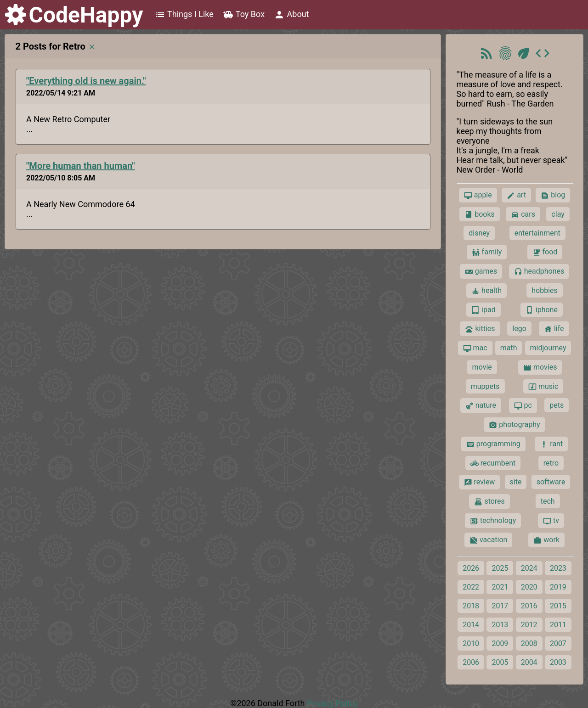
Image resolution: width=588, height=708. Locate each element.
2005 (500, 662)
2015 (558, 606)
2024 (529, 568)
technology (493, 521)
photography (514, 425)
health (486, 291)
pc (523, 405)
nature (481, 405)
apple (478, 195)
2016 (529, 606)
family (487, 252)
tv (551, 521)
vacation (488, 540)
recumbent (493, 463)
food (545, 252)
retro (551, 463)
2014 (471, 625)
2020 (529, 587)
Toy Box (244, 15)
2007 (558, 643)
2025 (500, 568)
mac (475, 348)
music (543, 387)
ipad (483, 310)
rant (551, 444)
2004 (529, 662)
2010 (471, 643)
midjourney (548, 348)
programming (493, 444)
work (546, 540)
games (481, 271)
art (516, 195)
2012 (529, 625)
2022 (471, 587)
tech (548, 501)
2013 (500, 625)
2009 (500, 643)
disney (479, 233)
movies (540, 367)
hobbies (545, 290)
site (516, 482)
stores (489, 501)
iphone (542, 310)
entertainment (537, 233)
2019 (558, 587)
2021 (500, 587)
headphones (539, 271)
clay (558, 214)
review (480, 482)
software (551, 482)
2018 (471, 606)
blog (553, 195)
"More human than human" (81, 166)
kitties (480, 329)
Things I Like (184, 15)
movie (482, 367)
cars (523, 214)
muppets (485, 386)
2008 (529, 643)
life (554, 329)
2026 (471, 568)
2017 (500, 606)
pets (557, 405)
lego (519, 329)
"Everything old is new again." (86, 81)
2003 (558, 662)
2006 (471, 662)
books (480, 214)
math (509, 348)
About (291, 15)
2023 (558, 568)
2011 (558, 625)
